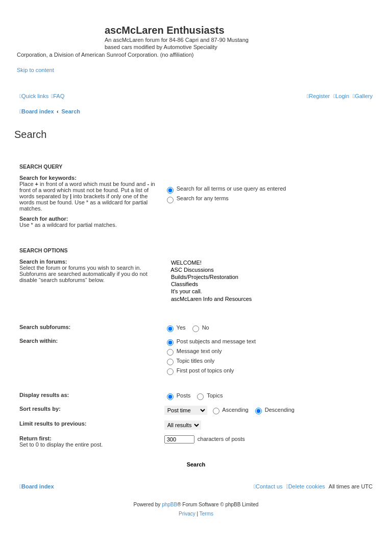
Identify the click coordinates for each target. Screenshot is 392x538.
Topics (210, 395)
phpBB (169, 505)
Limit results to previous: (53, 424)
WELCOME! (268, 263)
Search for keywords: (48, 178)
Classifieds (268, 285)
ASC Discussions (268, 270)
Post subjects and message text (211, 341)
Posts (179, 395)
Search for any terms (198, 198)
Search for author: (44, 219)
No (201, 328)
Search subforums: (45, 327)
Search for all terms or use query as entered (227, 189)
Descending (275, 410)
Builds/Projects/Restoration (268, 277)
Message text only (194, 351)
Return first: (35, 438)
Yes (176, 328)
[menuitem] (363, 96)
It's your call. (268, 292)
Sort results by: (40, 409)
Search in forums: (43, 262)
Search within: (39, 341)
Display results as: (44, 395)
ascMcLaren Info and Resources (268, 299)
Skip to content (35, 70)
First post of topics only (201, 370)
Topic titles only (191, 361)
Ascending (231, 410)
